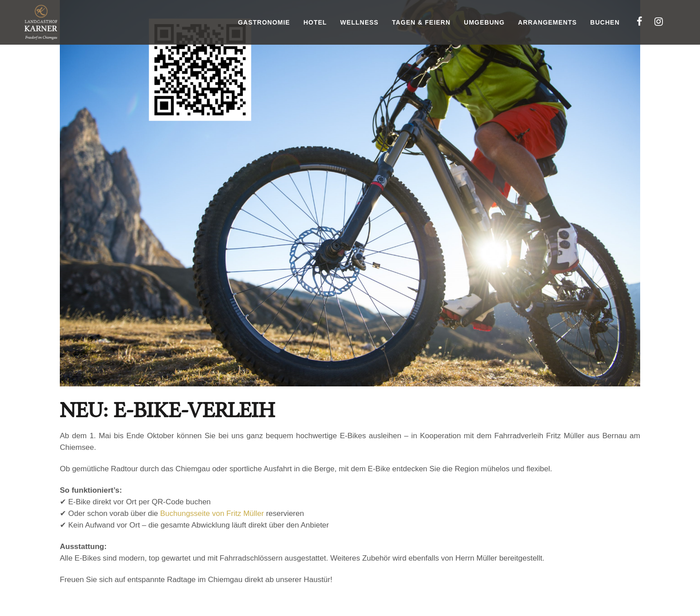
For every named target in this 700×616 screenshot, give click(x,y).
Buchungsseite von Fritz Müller (212, 513)
